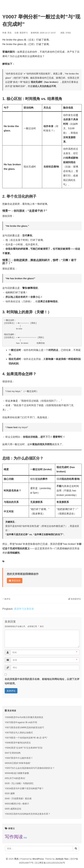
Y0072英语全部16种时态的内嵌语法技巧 (24, 727)
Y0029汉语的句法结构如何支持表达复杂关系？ (28, 814)
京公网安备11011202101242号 (50, 863)
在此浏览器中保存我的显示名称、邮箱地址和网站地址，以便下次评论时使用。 (42, 681)
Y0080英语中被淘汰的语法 (18, 743)
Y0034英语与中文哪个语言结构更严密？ (24, 788)
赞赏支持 (15, 581)
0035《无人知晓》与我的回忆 (19, 783)
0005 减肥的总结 (13, 809)
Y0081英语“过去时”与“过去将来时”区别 (24, 748)
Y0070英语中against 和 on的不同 (21, 722)
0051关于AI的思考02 (15, 778)
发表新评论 (75, 599)
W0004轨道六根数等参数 (17, 773)
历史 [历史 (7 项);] (25, 838)
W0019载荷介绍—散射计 (17, 804)
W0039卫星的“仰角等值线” (18, 763)
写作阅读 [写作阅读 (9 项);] (14, 837)
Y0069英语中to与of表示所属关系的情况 (24, 717)
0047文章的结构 (13, 753)
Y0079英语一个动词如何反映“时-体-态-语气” (26, 738)
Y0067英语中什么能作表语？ (19, 758)
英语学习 (24, 33)
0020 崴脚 (10, 793)
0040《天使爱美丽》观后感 (18, 799)
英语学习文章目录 (24, 609)
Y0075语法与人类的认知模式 (19, 733)
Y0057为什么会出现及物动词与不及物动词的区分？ (30, 768)
